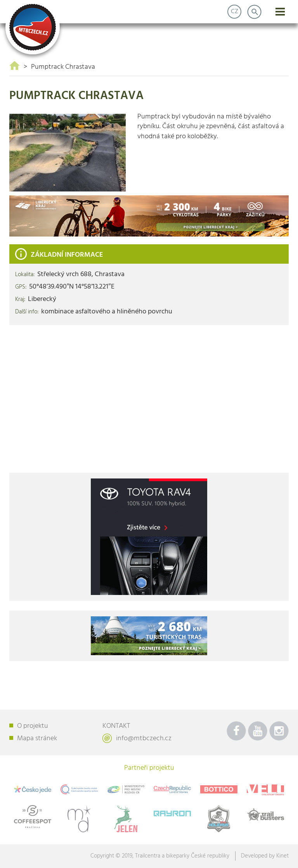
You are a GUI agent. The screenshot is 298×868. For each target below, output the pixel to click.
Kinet (282, 856)
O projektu (33, 726)
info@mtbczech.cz (144, 738)
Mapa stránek (37, 738)
